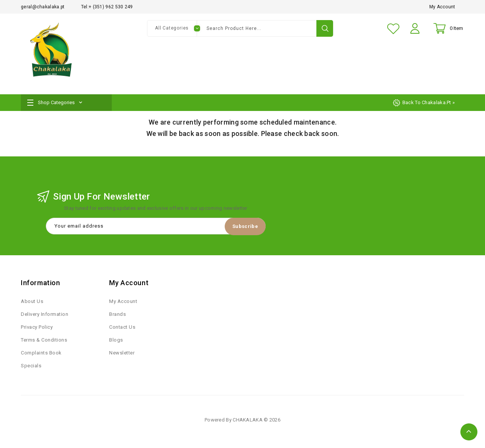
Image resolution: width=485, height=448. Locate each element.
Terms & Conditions (44, 341)
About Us (32, 302)
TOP (469, 432)
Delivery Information (45, 315)
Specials (31, 367)
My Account (442, 7)
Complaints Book (41, 354)
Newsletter (122, 354)
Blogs (116, 341)
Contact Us (122, 328)
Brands (117, 315)
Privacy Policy (37, 328)
